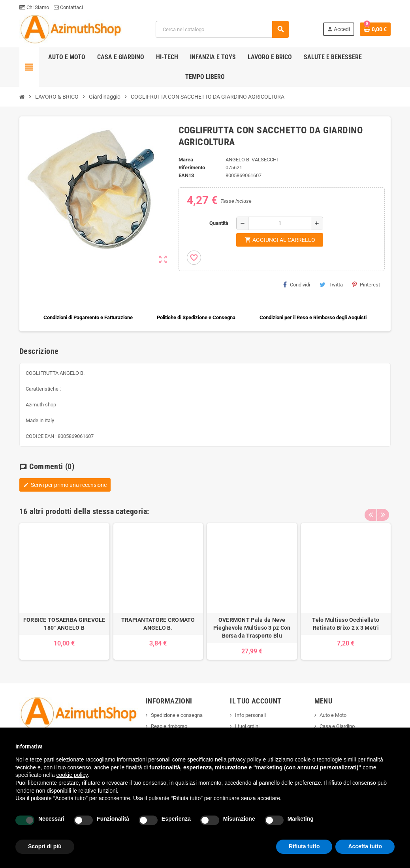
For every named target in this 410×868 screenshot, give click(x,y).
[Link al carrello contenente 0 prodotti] (375, 29)
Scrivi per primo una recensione (65, 485)
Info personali (250, 715)
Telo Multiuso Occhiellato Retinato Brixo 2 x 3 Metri (346, 624)
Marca (186, 160)
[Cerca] (222, 29)
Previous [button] (371, 509)
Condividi (297, 284)
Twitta (331, 284)
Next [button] (383, 509)
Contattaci (68, 7)
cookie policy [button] (72, 775)
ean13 (186, 175)
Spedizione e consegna (177, 715)
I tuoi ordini (247, 726)
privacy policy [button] (245, 759)
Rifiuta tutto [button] (304, 846)
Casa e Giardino (337, 726)
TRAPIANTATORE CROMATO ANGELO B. (158, 624)
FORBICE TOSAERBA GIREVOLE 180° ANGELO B (64, 624)
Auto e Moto (333, 715)
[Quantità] (280, 223)
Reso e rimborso (169, 726)
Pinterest (366, 284)
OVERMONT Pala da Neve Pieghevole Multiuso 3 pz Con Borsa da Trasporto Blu (252, 628)
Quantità (219, 223)
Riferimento (192, 167)
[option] (64, 592)
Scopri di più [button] (45, 846)
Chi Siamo (34, 7)
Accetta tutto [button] (365, 846)
